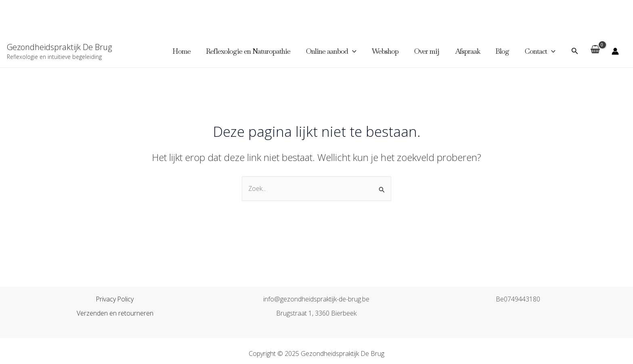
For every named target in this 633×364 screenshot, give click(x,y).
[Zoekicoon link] (575, 51)
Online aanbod (337, 51)
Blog (504, 51)
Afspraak (470, 51)
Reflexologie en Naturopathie (255, 51)
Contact (541, 51)
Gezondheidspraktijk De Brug (59, 47)
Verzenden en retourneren (115, 313)
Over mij (430, 51)
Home (189, 51)
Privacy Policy (115, 299)
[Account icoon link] (615, 51)
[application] (358, 51)
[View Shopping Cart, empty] (595, 51)
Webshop (390, 51)
